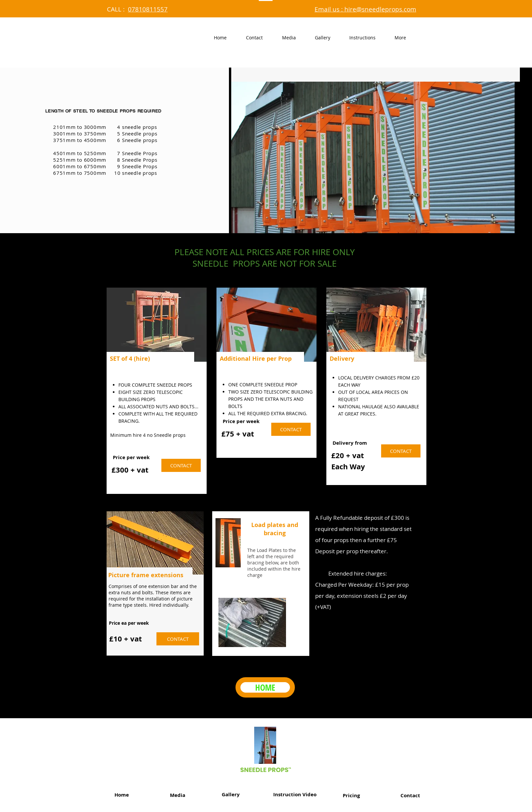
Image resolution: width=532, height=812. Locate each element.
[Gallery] (231, 794)
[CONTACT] (181, 465)
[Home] (122, 795)
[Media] (177, 795)
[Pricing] (351, 795)
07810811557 (148, 9)
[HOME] (265, 687)
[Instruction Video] (295, 794)
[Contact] (410, 795)
